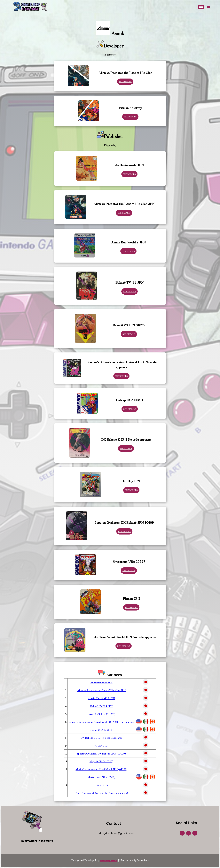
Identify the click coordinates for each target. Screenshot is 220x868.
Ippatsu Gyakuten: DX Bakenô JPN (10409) (101, 753)
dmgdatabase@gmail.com (116, 833)
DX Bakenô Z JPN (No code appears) (101, 737)
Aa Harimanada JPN (101, 682)
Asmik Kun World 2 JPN (101, 698)
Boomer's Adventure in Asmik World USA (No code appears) (101, 722)
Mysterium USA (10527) (101, 777)
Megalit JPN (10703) (101, 761)
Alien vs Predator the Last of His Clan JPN (101, 690)
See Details (125, 82)
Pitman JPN (101, 785)
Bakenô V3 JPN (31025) (101, 714)
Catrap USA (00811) (101, 730)
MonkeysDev (109, 860)
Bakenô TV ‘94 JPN (101, 706)
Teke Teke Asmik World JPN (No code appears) (101, 793)
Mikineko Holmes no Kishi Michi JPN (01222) (101, 769)
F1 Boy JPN (101, 746)
